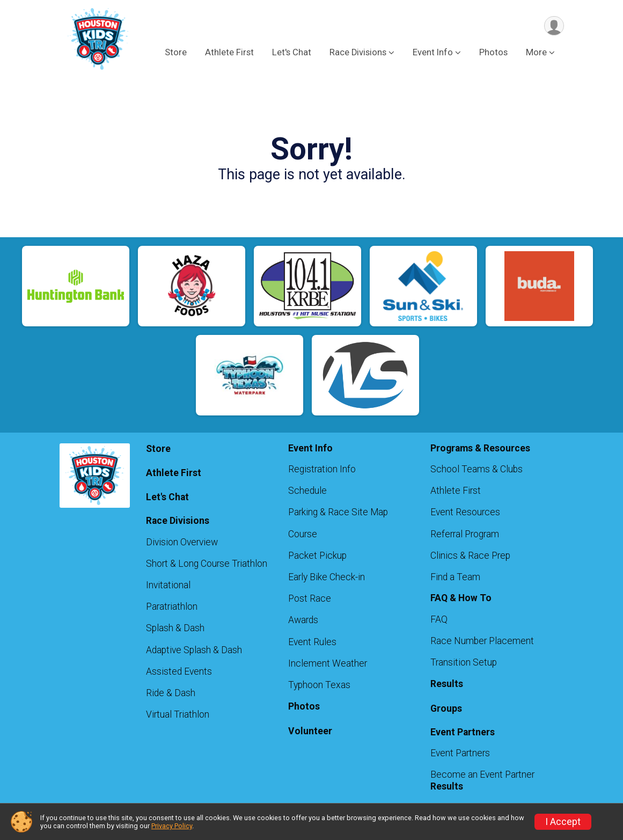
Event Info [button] (433, 53)
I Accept (563, 822)
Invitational (168, 585)
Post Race (310, 598)
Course (303, 534)
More (536, 53)
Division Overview (182, 542)
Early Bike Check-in (327, 577)
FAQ (439, 619)
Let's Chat (292, 53)
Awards (303, 620)
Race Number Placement (482, 641)
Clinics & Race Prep (470, 556)
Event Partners (460, 753)
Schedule (307, 491)
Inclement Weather (328, 663)
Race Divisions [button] (358, 53)
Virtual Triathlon (178, 714)
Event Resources (465, 512)
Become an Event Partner (482, 775)
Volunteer (310, 731)
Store (176, 53)
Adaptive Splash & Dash (194, 650)
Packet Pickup (317, 556)
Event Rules (312, 642)
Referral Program (465, 534)
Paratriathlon (172, 607)
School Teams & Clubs (477, 469)
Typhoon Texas (319, 685)
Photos (493, 53)
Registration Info (322, 469)
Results (447, 684)
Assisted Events (179, 671)
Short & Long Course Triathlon (207, 564)
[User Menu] (554, 26)
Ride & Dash (171, 693)
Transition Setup (464, 662)
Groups (446, 708)
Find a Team (455, 577)
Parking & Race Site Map (338, 512)
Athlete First (229, 53)
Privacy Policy (172, 826)
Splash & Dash (175, 628)
